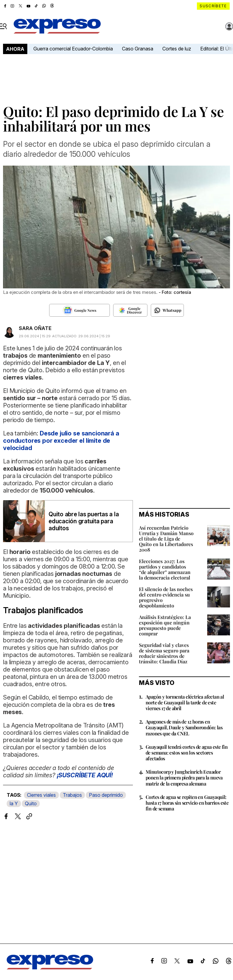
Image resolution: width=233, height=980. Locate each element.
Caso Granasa (138, 49)
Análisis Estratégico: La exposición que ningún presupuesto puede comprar (165, 625)
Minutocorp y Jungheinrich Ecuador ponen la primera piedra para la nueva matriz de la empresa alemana (184, 777)
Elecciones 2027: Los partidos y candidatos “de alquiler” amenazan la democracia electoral (165, 569)
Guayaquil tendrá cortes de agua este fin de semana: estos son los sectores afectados (187, 753)
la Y (14, 803)
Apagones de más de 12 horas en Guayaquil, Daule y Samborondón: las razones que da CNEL (184, 727)
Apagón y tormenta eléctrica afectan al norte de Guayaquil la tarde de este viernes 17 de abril (185, 702)
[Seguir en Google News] (79, 310)
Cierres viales (41, 795)
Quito (31, 803)
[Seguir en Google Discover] (130, 310)
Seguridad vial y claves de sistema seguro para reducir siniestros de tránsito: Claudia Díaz (164, 653)
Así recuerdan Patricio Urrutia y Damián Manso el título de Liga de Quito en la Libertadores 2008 (166, 539)
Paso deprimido (106, 795)
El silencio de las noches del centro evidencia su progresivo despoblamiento (166, 597)
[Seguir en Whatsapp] (167, 310)
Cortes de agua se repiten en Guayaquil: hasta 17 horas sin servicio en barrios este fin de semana (187, 803)
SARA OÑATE (35, 328)
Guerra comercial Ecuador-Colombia (73, 49)
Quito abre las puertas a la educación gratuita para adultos (84, 521)
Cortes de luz (177, 49)
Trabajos (72, 795)
